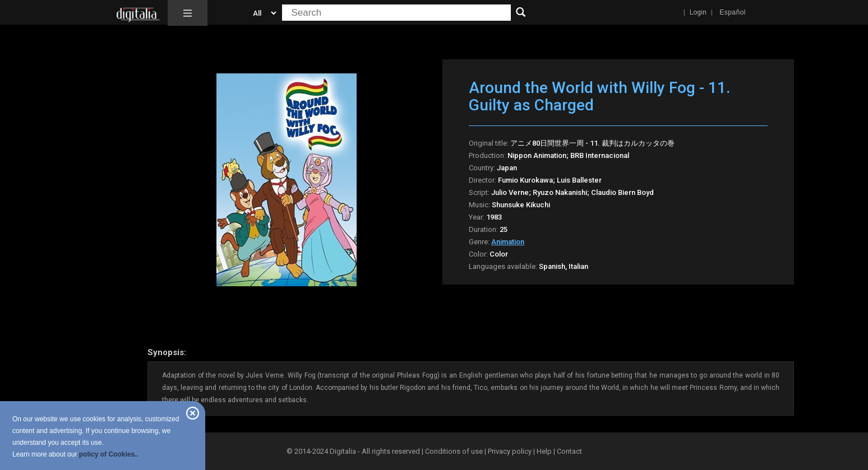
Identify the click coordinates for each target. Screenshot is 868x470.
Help (544, 451)
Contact (569, 451)
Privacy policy (510, 451)
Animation (508, 242)
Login (698, 12)
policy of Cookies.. (109, 454)
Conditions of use (455, 451)
